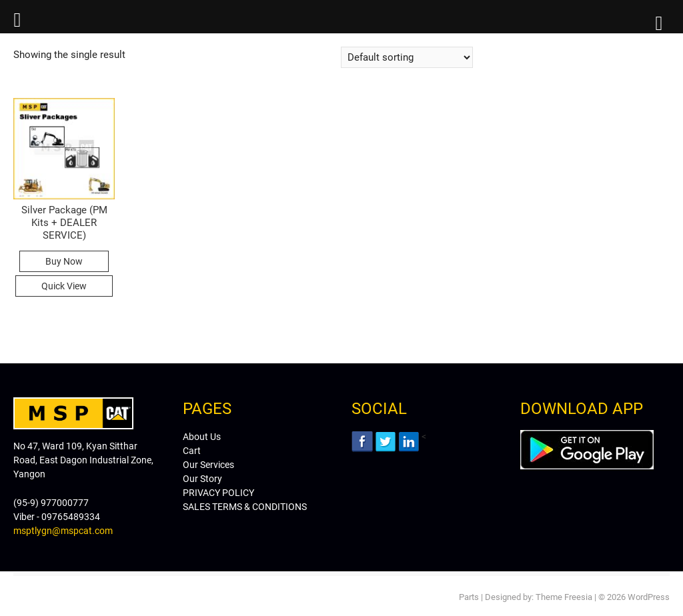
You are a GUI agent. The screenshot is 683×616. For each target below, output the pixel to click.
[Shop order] (407, 57)
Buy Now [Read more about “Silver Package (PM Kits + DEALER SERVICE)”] (64, 261)
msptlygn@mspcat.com (63, 531)
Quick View (64, 286)
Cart (192, 451)
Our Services (208, 465)
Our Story (202, 479)
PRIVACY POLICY (218, 493)
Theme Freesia (564, 597)
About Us (202, 437)
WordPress (649, 597)
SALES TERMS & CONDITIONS (245, 507)
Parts (469, 597)
